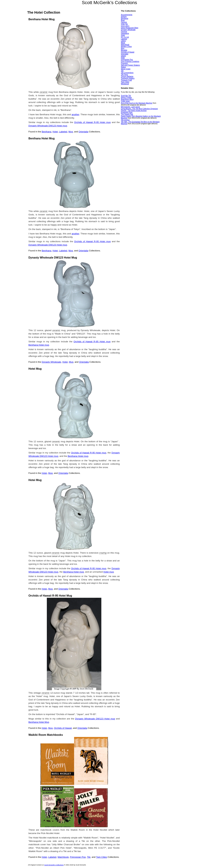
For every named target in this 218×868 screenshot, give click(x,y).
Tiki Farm (124, 75)
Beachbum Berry (127, 99)
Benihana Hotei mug (39, 345)
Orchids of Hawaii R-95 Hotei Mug (50, 596)
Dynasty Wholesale (51, 362)
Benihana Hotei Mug (42, 19)
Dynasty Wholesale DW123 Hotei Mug (53, 258)
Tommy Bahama (127, 76)
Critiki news (125, 101)
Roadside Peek (127, 112)
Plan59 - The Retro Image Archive (134, 111)
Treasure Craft (126, 80)
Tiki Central (125, 120)
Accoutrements (127, 15)
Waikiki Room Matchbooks (46, 735)
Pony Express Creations (130, 61)
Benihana (46, 132)
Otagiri (123, 56)
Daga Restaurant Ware (130, 28)
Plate (123, 58)
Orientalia (83, 132)
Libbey (123, 41)
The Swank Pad (127, 114)
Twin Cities (102, 857)
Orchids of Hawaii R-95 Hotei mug (92, 122)
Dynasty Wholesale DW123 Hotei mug (48, 126)
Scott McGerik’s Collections (110, 3)
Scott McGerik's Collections (54, 865)
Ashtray (124, 17)
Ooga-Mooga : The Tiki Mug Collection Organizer (139, 109)
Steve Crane (126, 69)
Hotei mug (109, 572)
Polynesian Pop (78, 857)
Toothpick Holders (128, 78)
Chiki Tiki (124, 24)
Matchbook (63, 857)
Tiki (89, 857)
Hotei (55, 132)
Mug (71, 132)
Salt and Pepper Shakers (130, 65)
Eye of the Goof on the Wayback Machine (137, 103)
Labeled (63, 132)
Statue (123, 67)
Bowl (123, 20)
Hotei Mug (35, 369)
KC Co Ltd (125, 37)
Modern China (126, 46)
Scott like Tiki (126, 96)
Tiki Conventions (127, 73)
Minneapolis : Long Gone (130, 107)
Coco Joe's (125, 26)
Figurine (124, 32)
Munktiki (124, 50)
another (75, 114)
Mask (123, 43)
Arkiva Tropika (126, 97)
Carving (124, 22)
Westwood (125, 84)
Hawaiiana (125, 33)
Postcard (124, 63)
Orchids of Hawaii (63, 728)
